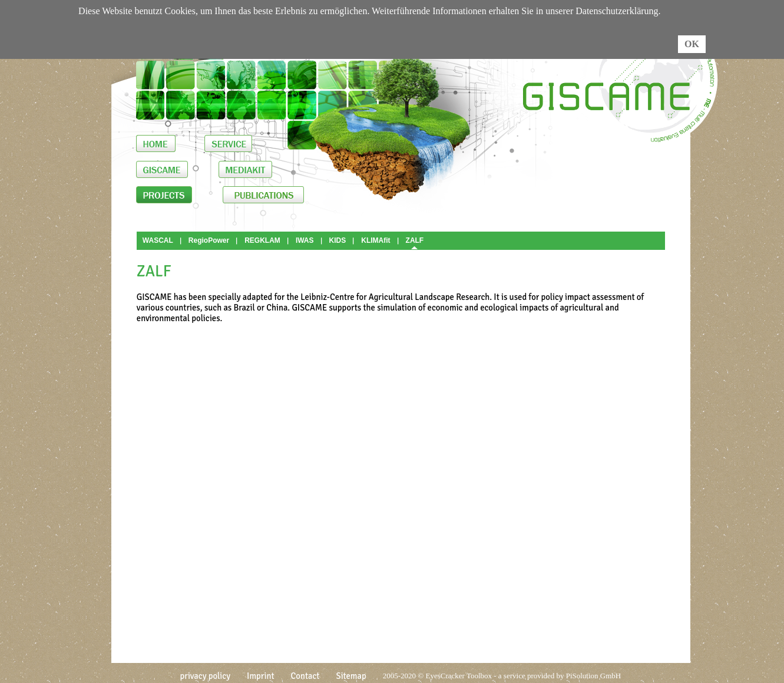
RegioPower (209, 240)
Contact (305, 676)
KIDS (338, 240)
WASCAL (158, 240)
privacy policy (205, 676)
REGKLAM (262, 240)
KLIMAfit (376, 240)
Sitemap (351, 676)
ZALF (415, 240)
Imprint (261, 676)
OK (692, 44)
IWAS (305, 240)
